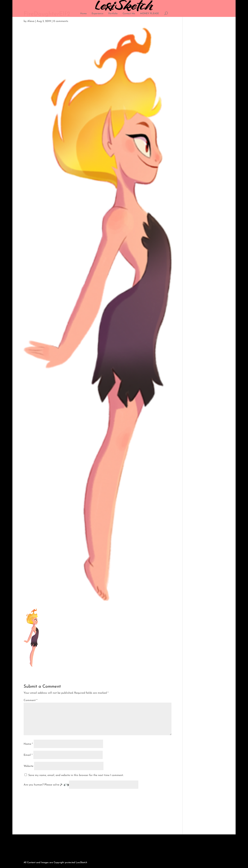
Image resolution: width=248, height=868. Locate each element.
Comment (31, 700)
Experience (97, 14)
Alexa (31, 21)
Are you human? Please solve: (81, 785)
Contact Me (129, 14)
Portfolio (113, 14)
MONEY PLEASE (149, 14)
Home (83, 14)
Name (28, 744)
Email (28, 755)
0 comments (61, 21)
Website (28, 766)
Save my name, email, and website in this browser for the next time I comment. (76, 775)
